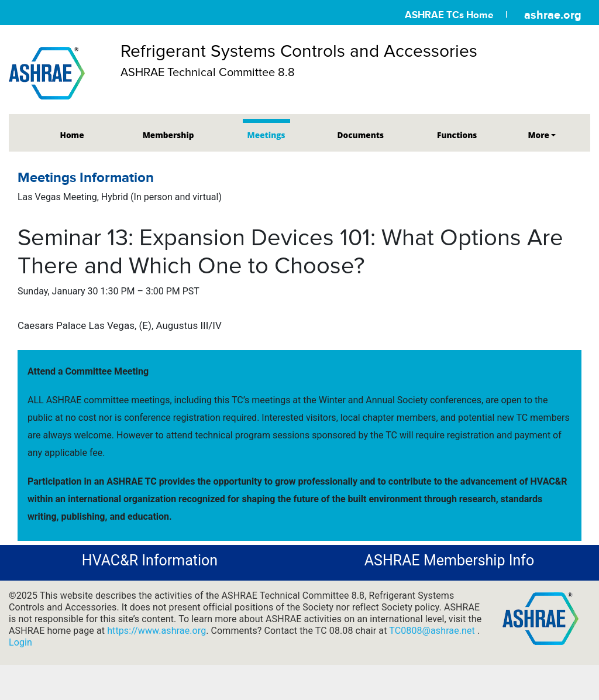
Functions (457, 135)
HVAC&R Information (150, 560)
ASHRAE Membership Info (449, 560)
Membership (168, 135)
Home (72, 135)
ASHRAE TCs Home (449, 15)
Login (20, 642)
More (538, 135)
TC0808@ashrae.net (433, 631)
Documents (361, 135)
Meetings (266, 135)
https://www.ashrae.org (156, 631)
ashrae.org (553, 15)
